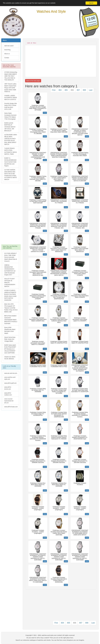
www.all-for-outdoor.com (8, 394)
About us (7, 54)
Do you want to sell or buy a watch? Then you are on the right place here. (50, 638)
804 (60, 90)
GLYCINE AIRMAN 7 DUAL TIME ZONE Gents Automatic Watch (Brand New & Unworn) (11, 257)
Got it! (91, 3)
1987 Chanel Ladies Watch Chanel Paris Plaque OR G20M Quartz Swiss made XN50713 (10, 88)
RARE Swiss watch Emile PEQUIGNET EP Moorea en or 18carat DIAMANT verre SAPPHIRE (10, 349)
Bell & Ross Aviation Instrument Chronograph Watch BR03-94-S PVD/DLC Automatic (11, 320)
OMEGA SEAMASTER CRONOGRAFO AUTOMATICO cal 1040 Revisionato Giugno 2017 (10, 270)
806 (72, 90)
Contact (7, 58)
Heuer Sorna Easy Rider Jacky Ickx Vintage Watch (10, 339)
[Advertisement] (11, 215)
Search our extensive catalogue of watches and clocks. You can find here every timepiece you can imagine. (50, 640)
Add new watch (9, 46)
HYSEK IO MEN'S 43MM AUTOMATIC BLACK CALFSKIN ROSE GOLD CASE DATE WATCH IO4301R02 (10, 295)
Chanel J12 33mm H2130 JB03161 (10, 358)
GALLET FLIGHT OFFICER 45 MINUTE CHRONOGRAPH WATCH (10, 283)
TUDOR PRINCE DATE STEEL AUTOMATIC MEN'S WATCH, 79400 (11, 151)
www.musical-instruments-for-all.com (9, 401)
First (54, 90)
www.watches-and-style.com (10, 378)
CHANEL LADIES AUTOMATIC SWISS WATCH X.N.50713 (11, 98)
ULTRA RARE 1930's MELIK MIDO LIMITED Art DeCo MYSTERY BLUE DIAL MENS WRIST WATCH (11, 139)
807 (78, 90)
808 (84, 90)
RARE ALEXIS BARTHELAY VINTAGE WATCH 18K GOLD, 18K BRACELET (10, 127)
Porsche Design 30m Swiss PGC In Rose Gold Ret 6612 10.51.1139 (11, 106)
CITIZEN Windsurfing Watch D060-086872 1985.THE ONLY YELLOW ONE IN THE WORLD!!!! (11, 76)
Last (91, 90)
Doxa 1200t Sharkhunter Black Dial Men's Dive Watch (10, 330)
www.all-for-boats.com (11, 407)
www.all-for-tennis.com (8, 388)
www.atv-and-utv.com (11, 373)
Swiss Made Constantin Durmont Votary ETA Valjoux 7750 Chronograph (10, 116)
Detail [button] (45, 113)
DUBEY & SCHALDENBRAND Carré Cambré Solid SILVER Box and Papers (10, 162)
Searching (7, 50)
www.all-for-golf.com (10, 383)
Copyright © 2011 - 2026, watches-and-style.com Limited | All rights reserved (50, 635)
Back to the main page (33, 81)
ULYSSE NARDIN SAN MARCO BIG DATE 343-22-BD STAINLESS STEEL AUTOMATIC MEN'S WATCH (11, 175)
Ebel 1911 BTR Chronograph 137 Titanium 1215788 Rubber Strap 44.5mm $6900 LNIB (11, 308)
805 (66, 90)
